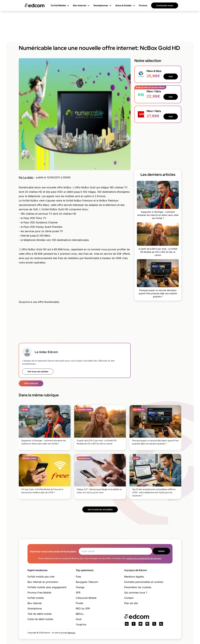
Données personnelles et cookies (144, 582)
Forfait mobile (36, 598)
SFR (78, 593)
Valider (161, 551)
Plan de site (131, 603)
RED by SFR (83, 608)
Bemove (71, 633)
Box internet (35, 603)
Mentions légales (134, 577)
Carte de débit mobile (40, 619)
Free (78, 577)
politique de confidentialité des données (144, 558)
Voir (171, 76)
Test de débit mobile (40, 614)
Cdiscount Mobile (86, 598)
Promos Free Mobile (39, 593)
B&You (80, 614)
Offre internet (31, 383)
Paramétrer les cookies (138, 587)
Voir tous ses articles (38, 372)
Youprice (81, 624)
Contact (129, 598)
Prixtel (79, 603)
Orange (80, 587)
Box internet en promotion (43, 582)
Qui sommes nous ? (136, 593)
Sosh (79, 619)
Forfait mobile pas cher (41, 577)
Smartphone (35, 608)
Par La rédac (26, 177)
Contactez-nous (165, 5)
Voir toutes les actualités (100, 509)
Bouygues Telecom (87, 582)
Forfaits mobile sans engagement (47, 587)
